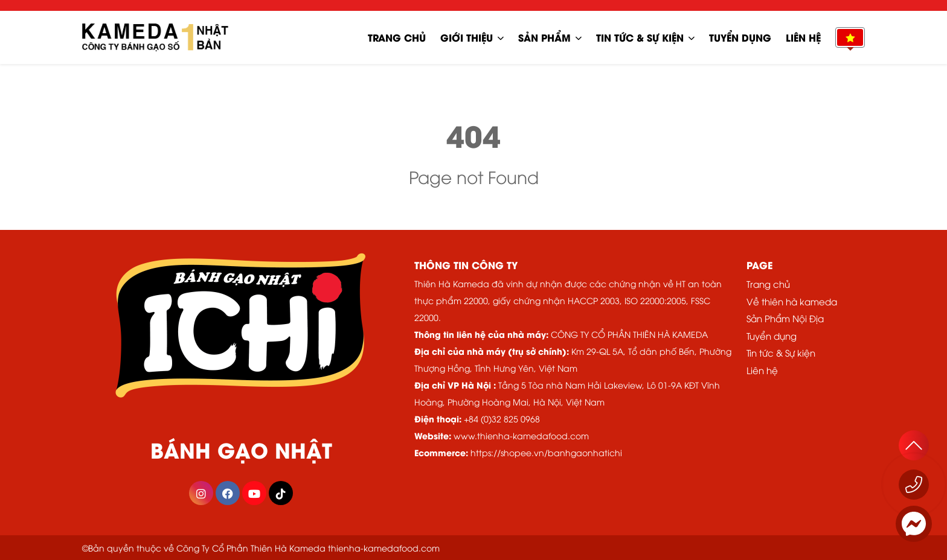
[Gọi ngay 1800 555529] (914, 485)
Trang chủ (397, 37)
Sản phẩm (544, 37)
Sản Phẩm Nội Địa (785, 318)
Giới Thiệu (467, 37)
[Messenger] (914, 524)
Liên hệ (803, 37)
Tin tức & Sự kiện (640, 37)
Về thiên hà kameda (792, 301)
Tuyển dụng (740, 37)
